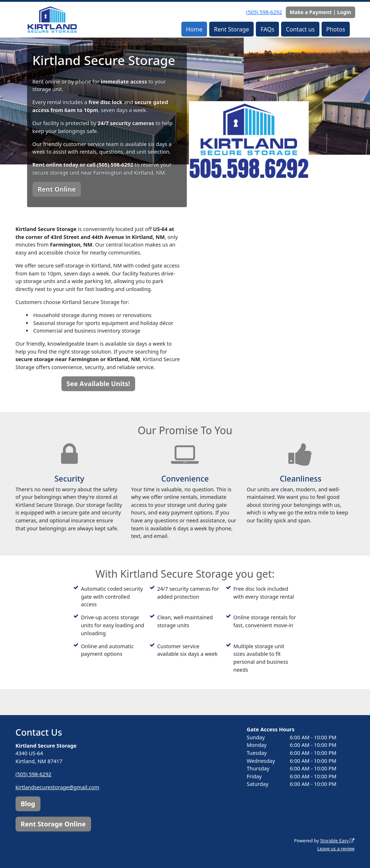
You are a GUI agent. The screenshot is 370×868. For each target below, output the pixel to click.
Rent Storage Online (53, 824)
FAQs (267, 29)
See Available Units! (98, 384)
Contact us (300, 29)
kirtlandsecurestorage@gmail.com (57, 787)
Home (194, 29)
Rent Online (57, 189)
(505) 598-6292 (264, 12)
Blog (28, 804)
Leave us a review (336, 849)
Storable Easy (337, 841)
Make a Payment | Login (320, 12)
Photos (336, 29)
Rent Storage (231, 29)
